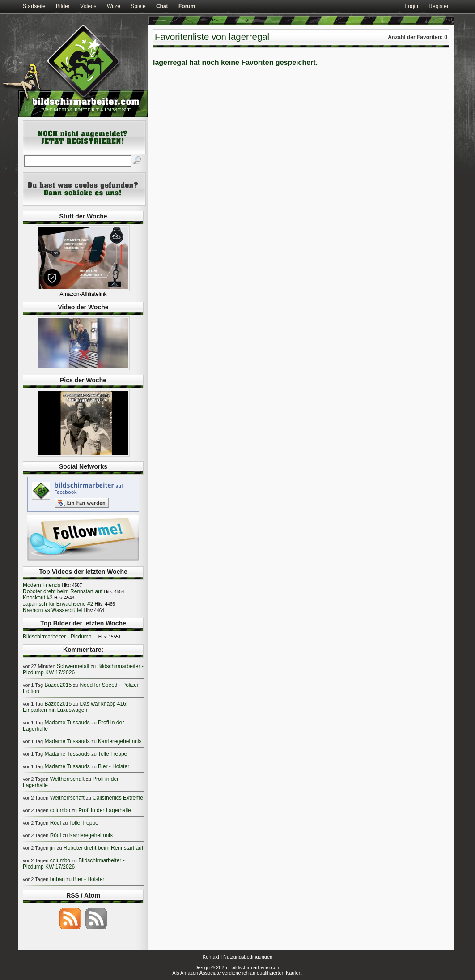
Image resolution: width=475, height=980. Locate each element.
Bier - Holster (114, 766)
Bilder (63, 6)
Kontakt (211, 957)
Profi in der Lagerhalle (104, 810)
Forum (187, 6)
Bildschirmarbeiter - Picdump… (60, 637)
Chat (162, 6)
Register (439, 6)
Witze (114, 6)
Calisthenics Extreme (118, 798)
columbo (60, 810)
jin (53, 848)
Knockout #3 (38, 598)
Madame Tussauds (67, 723)
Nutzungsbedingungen (248, 957)
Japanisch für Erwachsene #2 (58, 604)
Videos (88, 6)
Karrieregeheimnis (120, 741)
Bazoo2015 (58, 685)
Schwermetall (73, 666)
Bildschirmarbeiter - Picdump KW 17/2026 (74, 864)
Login (412, 6)
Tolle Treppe (112, 754)
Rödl (56, 823)
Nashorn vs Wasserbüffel (53, 610)
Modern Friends (42, 585)
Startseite (34, 6)
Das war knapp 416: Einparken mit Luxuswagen (75, 707)
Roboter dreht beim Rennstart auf (63, 591)
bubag (57, 879)
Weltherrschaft (67, 779)
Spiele (138, 6)
